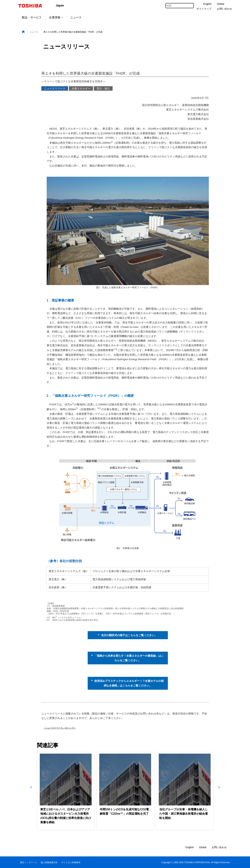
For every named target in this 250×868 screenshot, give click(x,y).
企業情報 (56, 17)
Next (219, 791)
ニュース (76, 17)
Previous (31, 791)
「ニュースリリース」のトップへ (60, 728)
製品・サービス (32, 17)
